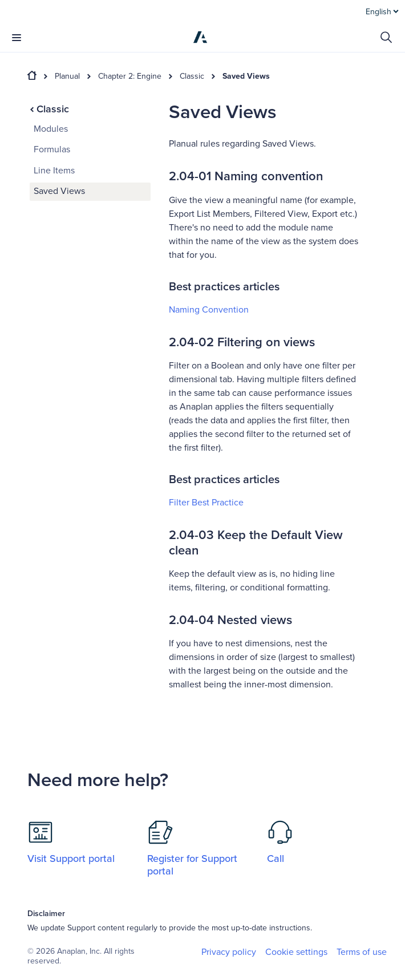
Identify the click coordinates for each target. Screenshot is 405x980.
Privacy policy (229, 952)
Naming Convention (209, 310)
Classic (192, 76)
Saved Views (246, 76)
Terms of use (362, 952)
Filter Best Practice (206, 503)
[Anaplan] (200, 37)
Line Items (54, 171)
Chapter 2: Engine (130, 76)
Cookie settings (296, 952)
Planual (67, 76)
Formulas (52, 149)
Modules (51, 129)
